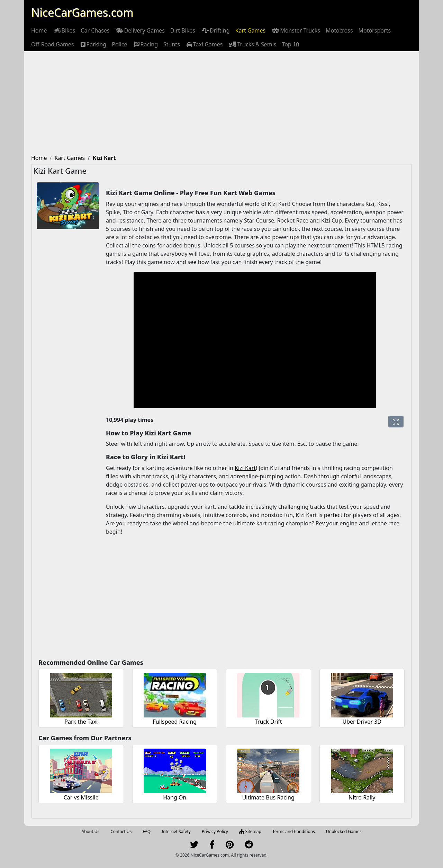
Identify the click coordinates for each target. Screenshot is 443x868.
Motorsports (375, 30)
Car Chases (95, 30)
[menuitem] (39, 30)
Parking (93, 44)
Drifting (215, 30)
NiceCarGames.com (82, 12)
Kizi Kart (245, 468)
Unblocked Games (344, 831)
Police (119, 44)
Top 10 (291, 44)
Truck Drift (268, 722)
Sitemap (250, 831)
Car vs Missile (81, 797)
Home (39, 30)
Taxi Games (204, 44)
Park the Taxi (81, 722)
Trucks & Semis (252, 44)
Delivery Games (140, 30)
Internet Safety (176, 831)
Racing (145, 44)
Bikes (64, 30)
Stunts (172, 44)
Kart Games (250, 30)
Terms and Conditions (294, 831)
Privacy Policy (215, 831)
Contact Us (121, 831)
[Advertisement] (221, 103)
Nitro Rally (362, 797)
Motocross (339, 30)
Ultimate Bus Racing (268, 797)
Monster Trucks (296, 30)
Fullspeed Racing (175, 722)
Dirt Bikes (183, 30)
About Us (91, 831)
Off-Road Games (53, 44)
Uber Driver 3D (362, 722)
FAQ (147, 831)
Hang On (175, 797)
